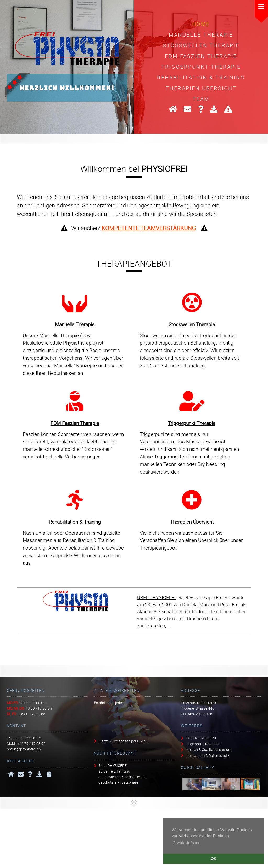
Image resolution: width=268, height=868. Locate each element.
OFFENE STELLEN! (201, 738)
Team (201, 99)
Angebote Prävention (203, 744)
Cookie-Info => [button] (186, 843)
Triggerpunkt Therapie (201, 67)
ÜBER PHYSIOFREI (156, 597)
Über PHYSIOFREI (113, 765)
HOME (201, 24)
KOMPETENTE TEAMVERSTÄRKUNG (149, 228)
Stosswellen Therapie (201, 45)
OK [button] (214, 859)
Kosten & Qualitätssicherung (209, 750)
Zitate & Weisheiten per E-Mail (123, 741)
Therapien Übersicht (201, 88)
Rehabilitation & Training (201, 77)
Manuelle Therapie (201, 34)
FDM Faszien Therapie (201, 56)
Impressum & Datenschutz (208, 755)
